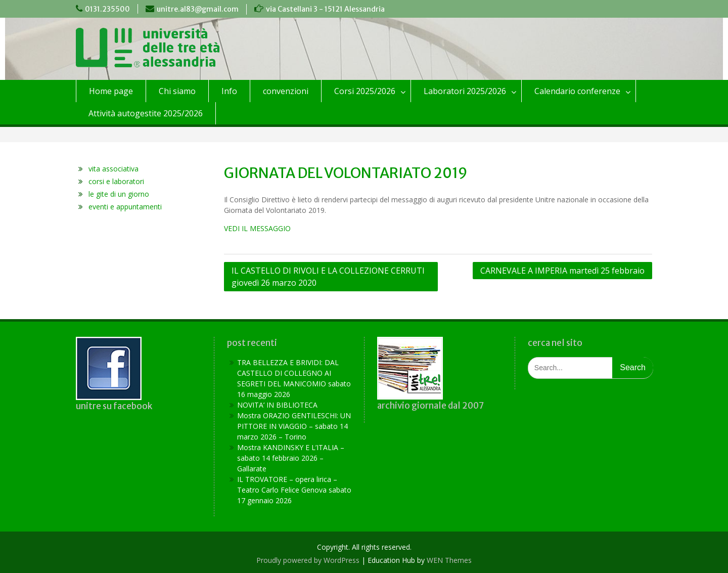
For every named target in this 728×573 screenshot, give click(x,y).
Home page (111, 91)
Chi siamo (177, 91)
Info (229, 91)
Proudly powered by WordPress (308, 560)
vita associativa (113, 169)
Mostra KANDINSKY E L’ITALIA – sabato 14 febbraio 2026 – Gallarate (291, 458)
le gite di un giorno (119, 194)
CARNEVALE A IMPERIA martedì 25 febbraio (562, 271)
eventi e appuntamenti (125, 207)
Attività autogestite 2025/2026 (146, 113)
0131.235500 (107, 9)
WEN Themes (449, 560)
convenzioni (286, 91)
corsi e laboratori (116, 181)
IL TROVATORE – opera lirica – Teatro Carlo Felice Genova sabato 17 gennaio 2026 (294, 490)
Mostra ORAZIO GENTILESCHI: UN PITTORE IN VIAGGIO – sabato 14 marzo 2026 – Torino (294, 426)
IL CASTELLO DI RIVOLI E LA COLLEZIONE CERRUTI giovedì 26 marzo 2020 (328, 277)
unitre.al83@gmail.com (198, 9)
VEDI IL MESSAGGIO (257, 228)
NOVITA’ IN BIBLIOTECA (277, 405)
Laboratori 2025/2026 (465, 91)
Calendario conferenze (577, 91)
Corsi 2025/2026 (365, 91)
